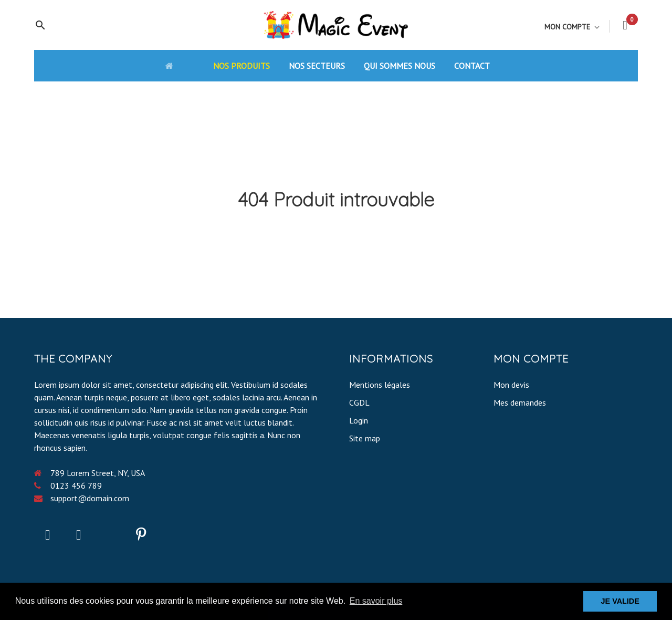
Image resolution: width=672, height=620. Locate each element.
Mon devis (511, 385)
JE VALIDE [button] (620, 601)
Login (359, 420)
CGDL (359, 402)
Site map (365, 438)
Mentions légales (380, 385)
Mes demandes (520, 402)
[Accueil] (180, 65)
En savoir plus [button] (376, 601)
